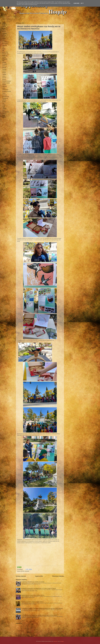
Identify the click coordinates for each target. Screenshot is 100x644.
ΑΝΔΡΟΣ (4, 32)
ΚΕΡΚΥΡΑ (4, 68)
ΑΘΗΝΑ (4, 28)
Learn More (76, 3)
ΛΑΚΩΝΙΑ (4, 74)
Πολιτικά (4, 93)
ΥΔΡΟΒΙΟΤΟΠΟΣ (6, 112)
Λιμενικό (4, 76)
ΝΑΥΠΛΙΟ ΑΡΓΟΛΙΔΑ (6, 81)
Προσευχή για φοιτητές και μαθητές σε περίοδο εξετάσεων (32, 602)
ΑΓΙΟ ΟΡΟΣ (5, 25)
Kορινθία (4, 117)
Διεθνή (4, 49)
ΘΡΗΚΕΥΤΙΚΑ (5, 52)
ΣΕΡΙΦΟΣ (4, 100)
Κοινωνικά (4, 69)
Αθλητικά (4, 30)
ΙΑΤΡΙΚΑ (4, 57)
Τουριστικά (4, 109)
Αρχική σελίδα (39, 576)
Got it (82, 3)
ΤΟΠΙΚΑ (4, 105)
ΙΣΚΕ (3, 61)
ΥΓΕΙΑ (4, 110)
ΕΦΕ (3, 50)
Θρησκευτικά (5, 56)
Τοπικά (4, 107)
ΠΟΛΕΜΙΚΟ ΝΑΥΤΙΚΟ (7, 91)
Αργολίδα (4, 35)
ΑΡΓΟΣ (4, 37)
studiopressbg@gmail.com (7, 19)
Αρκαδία (4, 39)
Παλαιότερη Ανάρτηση (58, 576)
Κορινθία (4, 71)
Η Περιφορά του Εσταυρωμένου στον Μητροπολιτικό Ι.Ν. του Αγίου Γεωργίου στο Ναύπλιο (39, 588)
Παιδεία (4, 88)
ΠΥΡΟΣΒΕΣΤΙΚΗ (6, 97)
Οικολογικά (27, 571)
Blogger (62, 641)
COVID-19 (4, 114)
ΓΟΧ (3, 47)
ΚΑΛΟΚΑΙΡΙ (5, 64)
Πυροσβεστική (5, 98)
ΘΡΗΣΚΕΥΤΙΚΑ (5, 54)
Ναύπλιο (4, 80)
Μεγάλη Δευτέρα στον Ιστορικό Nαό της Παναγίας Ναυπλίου (33, 595)
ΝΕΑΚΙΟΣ (4, 85)
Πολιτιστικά (4, 95)
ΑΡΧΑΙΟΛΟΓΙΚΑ (6, 42)
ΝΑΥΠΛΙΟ (22, 571)
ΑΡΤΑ (3, 40)
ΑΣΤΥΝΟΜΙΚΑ (5, 44)
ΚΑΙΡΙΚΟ (4, 62)
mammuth (55, 641)
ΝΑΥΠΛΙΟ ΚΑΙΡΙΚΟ (6, 83)
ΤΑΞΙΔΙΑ (4, 102)
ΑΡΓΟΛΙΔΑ (4, 33)
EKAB (4, 115)
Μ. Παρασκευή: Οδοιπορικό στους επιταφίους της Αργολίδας (33, 582)
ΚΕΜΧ (4, 66)
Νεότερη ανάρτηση (21, 576)
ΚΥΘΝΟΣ (4, 73)
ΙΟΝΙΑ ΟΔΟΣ (5, 59)
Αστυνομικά (5, 45)
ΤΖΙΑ (3, 103)
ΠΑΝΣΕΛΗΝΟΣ (5, 90)
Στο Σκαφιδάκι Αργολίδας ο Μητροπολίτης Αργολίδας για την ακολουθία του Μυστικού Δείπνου (39, 615)
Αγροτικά (4, 27)
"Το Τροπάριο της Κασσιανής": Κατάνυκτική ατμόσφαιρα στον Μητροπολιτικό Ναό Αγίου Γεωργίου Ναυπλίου (42, 608)
